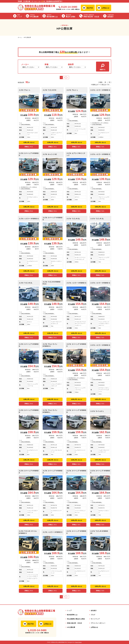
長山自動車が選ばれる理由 (76, 619)
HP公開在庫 (35, 16)
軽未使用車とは (53, 16)
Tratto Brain (78, 642)
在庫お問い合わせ (29, 142)
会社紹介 (112, 16)
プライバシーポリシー (98, 623)
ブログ (93, 615)
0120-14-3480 (69, 7)
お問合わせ (105, 8)
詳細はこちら (29, 147)
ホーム (20, 37)
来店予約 (90, 8)
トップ (20, 16)
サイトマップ (95, 619)
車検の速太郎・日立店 (92, 16)
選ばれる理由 (72, 16)
